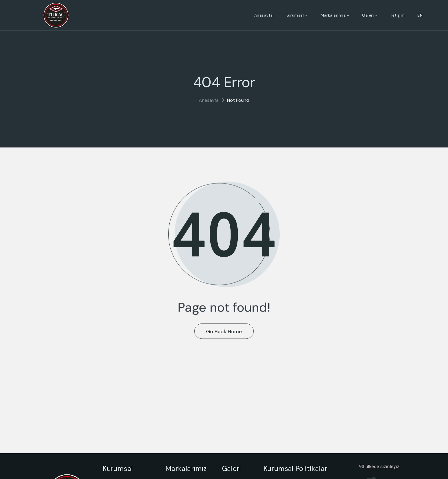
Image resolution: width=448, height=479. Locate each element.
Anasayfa (209, 100)
